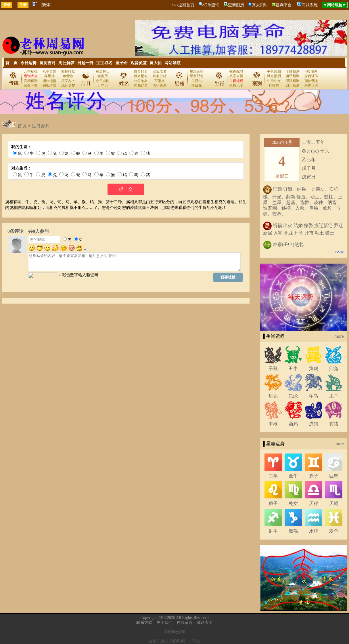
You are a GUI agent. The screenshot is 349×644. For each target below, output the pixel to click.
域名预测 (274, 76)
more (339, 336)
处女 (293, 503)
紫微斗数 (31, 85)
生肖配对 (236, 71)
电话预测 (293, 76)
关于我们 (164, 623)
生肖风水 (236, 85)
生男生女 (274, 81)
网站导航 (172, 63)
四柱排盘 (68, 71)
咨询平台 (284, 5)
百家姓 (160, 81)
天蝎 (334, 503)
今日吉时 (103, 81)
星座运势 (197, 71)
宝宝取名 (104, 63)
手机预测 (274, 71)
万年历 (103, 85)
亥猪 (334, 424)
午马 (314, 396)
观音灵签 (139, 63)
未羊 (334, 396)
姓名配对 (141, 76)
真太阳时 (260, 5)
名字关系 (160, 85)
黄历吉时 (47, 63)
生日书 (197, 81)
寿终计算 (311, 85)
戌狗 (314, 424)
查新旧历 (236, 5)
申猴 (273, 424)
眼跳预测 (293, 81)
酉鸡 (293, 424)
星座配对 (197, 76)
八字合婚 (49, 71)
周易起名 (141, 85)
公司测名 (141, 81)
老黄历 (103, 76)
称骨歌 (68, 76)
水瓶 (314, 531)
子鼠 (273, 368)
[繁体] (46, 5)
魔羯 (293, 531)
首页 (22, 126)
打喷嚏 (274, 85)
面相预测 (31, 81)
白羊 (273, 476)
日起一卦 (85, 63)
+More (339, 252)
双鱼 (334, 531)
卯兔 (334, 368)
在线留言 (185, 623)
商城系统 (310, 5)
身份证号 (311, 76)
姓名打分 (141, 71)
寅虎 (314, 368)
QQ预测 (311, 71)
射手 (273, 531)
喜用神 (49, 76)
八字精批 (31, 71)
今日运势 (28, 63)
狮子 (273, 503)
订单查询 (211, 5)
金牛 (293, 476)
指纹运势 (49, 81)
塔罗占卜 (68, 81)
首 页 (11, 63)
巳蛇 (293, 396)
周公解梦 (66, 63)
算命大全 (205, 623)
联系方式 (144, 623)
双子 (314, 476)
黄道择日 (103, 71)
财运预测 (293, 85)
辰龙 (273, 396)
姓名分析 (160, 76)
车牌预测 (293, 71)
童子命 (122, 63)
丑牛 (293, 368)
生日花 (197, 85)
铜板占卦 (49, 85)
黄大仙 (156, 63)
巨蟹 (334, 476)
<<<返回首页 (183, 5)
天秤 (314, 503)
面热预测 (311, 81)
